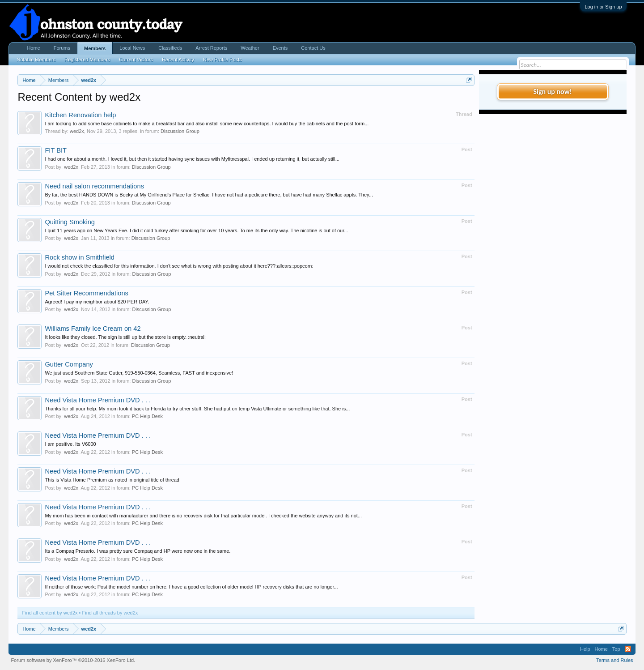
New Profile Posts (222, 60)
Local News (132, 48)
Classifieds (170, 48)
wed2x (77, 131)
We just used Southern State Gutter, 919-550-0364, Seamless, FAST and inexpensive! (139, 373)
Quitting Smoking (70, 222)
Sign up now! (552, 92)
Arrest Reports (211, 48)
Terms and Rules (615, 660)
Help (585, 649)
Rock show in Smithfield (80, 257)
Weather (250, 48)
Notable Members (36, 60)
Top (616, 649)
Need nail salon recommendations (94, 186)
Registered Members (87, 60)
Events (280, 48)
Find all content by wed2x (50, 613)
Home (33, 48)
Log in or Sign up (603, 7)
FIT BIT (56, 150)
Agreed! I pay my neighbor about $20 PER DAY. (97, 302)
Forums (62, 48)
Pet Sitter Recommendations (87, 293)
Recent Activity (178, 60)
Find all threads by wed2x (110, 613)
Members (95, 48)
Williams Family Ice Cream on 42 (93, 329)
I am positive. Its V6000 (70, 444)
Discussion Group (180, 131)
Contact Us (313, 48)
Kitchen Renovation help (80, 115)
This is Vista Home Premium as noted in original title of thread (112, 480)
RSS (628, 649)
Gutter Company (69, 364)
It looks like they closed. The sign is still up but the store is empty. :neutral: (125, 337)
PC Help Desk (147, 416)
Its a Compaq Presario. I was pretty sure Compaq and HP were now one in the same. (138, 551)
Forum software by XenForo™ (73, 660)
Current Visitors (136, 60)
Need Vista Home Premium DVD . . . (98, 400)
